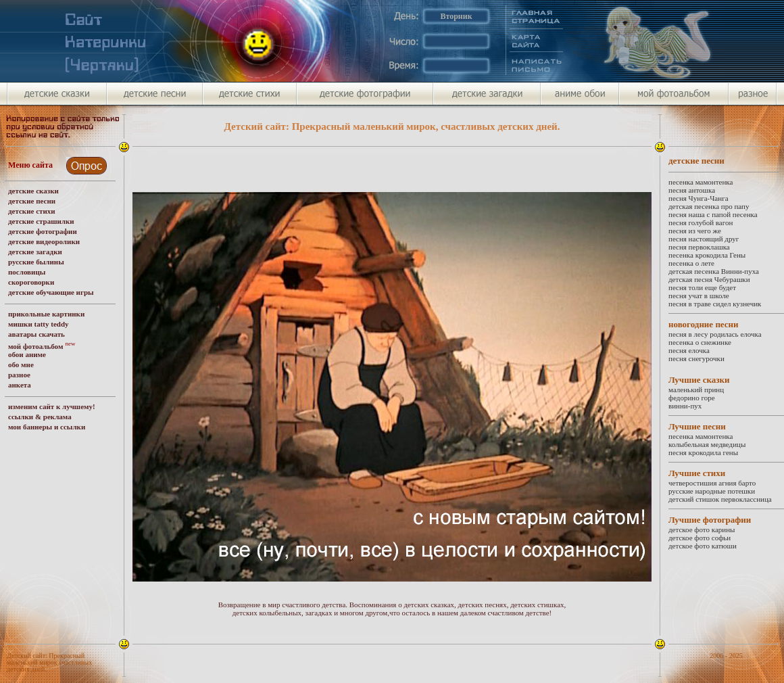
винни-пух (685, 406)
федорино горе (692, 398)
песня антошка (692, 190)
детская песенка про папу (709, 206)
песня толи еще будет (702, 287)
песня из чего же (695, 231)
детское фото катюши (703, 546)
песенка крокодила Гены (707, 255)
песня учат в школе (699, 296)
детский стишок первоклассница (720, 499)
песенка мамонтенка (701, 182)
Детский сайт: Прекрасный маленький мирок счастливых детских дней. (49, 662)
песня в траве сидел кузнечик (715, 304)
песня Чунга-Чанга (699, 198)
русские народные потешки (712, 491)
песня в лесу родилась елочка (715, 334)
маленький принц (696, 390)
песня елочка (689, 350)
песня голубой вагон (701, 222)
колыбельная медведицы (707, 444)
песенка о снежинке (700, 342)
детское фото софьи (700, 538)
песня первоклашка (699, 247)
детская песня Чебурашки (709, 279)
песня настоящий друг (704, 239)
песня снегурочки (696, 358)
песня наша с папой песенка (713, 214)
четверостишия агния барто (712, 483)
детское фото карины (702, 529)
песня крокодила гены (703, 452)
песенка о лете (691, 263)
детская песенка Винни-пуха (714, 271)
